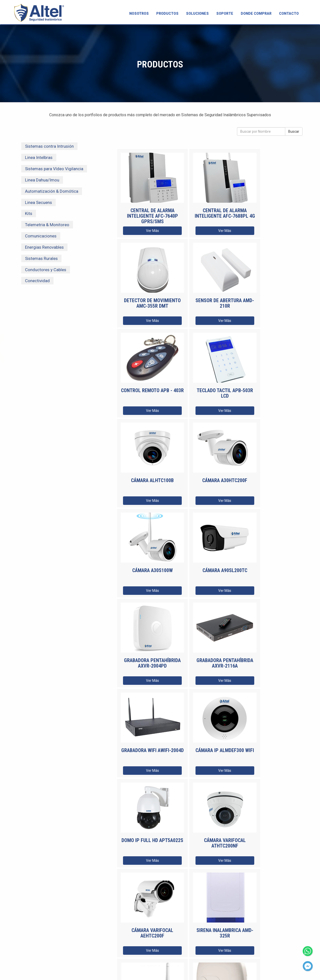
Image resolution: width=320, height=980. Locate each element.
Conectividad (37, 281)
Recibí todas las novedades (148, 922)
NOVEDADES (44, 940)
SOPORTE (225, 13)
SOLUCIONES (197, 13)
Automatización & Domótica (52, 191)
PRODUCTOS (167, 13)
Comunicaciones (41, 236)
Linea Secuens (38, 202)
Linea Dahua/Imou (42, 180)
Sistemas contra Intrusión (49, 146)
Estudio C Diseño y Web (204, 971)
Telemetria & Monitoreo (47, 225)
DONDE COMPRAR (256, 13)
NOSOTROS (139, 13)
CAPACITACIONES (48, 933)
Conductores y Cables (46, 270)
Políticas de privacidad (249, 971)
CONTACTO (289, 13)
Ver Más (147, 231)
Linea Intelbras (39, 157)
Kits (29, 213)
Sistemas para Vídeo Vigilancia (54, 169)
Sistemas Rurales (41, 258)
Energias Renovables (44, 247)
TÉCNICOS (42, 947)
